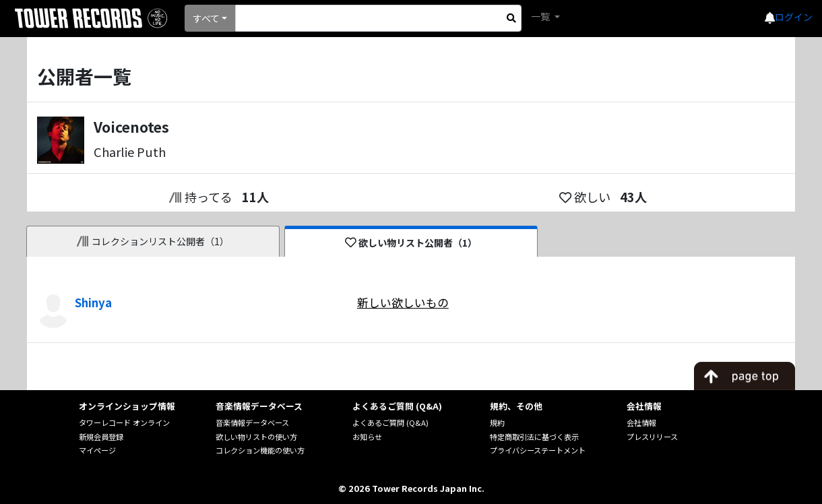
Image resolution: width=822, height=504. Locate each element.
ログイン (794, 17)
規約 (497, 422)
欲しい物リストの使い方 (256, 437)
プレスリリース (652, 437)
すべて (206, 18)
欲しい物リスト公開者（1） (411, 243)
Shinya (93, 303)
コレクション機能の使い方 (260, 450)
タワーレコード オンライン (124, 422)
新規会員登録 (101, 437)
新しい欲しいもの (403, 303)
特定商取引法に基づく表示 (534, 437)
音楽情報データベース (252, 422)
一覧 (541, 16)
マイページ (97, 450)
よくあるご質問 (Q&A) (390, 422)
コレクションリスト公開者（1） (153, 241)
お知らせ (367, 437)
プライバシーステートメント (538, 450)
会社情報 (641, 422)
